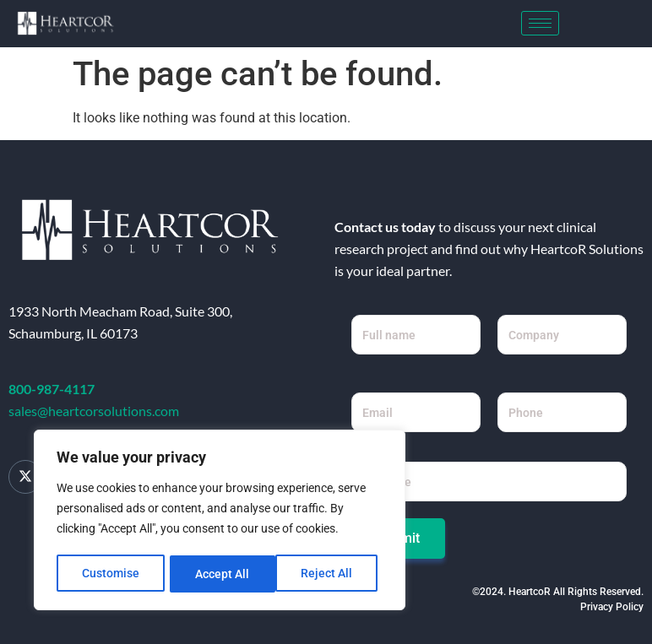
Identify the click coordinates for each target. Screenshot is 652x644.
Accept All (331, 574)
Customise (111, 574)
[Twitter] (25, 477)
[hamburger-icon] (540, 23)
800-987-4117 (52, 389)
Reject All (222, 574)
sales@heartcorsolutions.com (94, 411)
